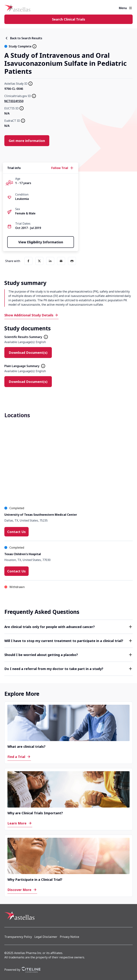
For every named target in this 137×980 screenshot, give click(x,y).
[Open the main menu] (130, 8)
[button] (68, 627)
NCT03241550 (14, 101)
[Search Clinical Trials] (68, 19)
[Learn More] (20, 823)
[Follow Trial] (63, 168)
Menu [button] (123, 8)
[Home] (17, 8)
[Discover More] (22, 890)
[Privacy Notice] (69, 937)
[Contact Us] (16, 532)
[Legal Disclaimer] (46, 937)
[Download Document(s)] (28, 353)
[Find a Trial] (19, 757)
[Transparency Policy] (18, 937)
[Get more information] (27, 141)
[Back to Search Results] (23, 38)
